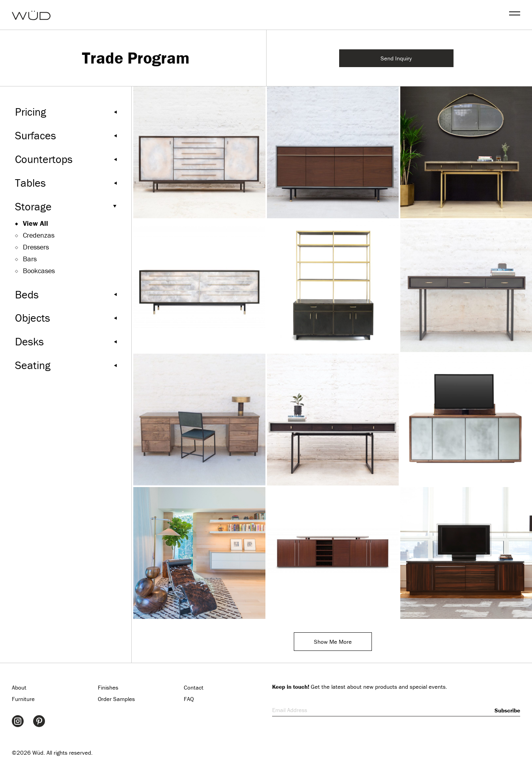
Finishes (108, 687)
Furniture (23, 699)
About (19, 687)
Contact (194, 687)
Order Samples (116, 699)
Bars (30, 259)
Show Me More (333, 642)
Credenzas (39, 235)
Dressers (36, 247)
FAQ (189, 699)
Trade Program (136, 58)
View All (35, 223)
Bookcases (39, 271)
